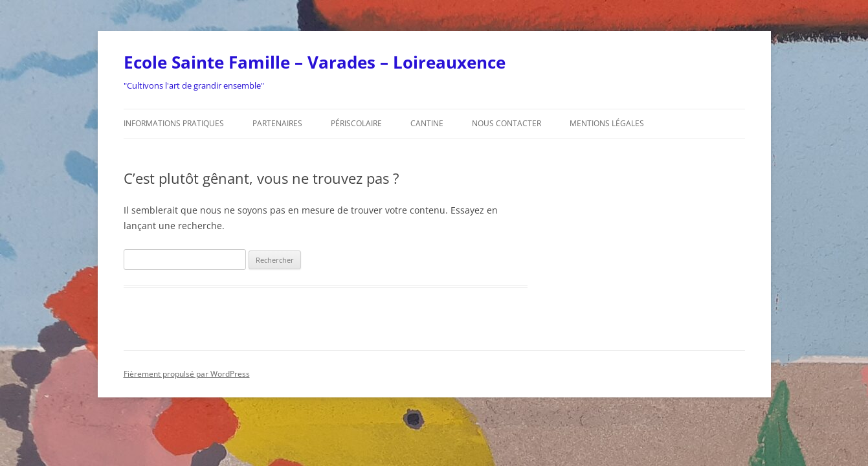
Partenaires (277, 123)
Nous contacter (506, 123)
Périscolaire (356, 123)
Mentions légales (607, 123)
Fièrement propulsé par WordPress (187, 374)
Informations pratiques (174, 123)
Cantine (427, 123)
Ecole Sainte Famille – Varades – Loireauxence (315, 62)
